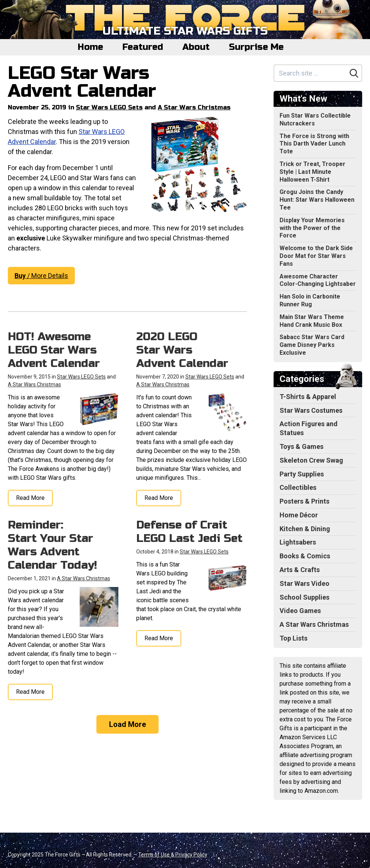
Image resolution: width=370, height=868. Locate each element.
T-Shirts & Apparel (308, 397)
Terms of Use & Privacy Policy (173, 855)
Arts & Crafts (300, 570)
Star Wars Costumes (311, 410)
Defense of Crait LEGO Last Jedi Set (189, 532)
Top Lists (294, 638)
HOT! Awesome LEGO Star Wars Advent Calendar (54, 350)
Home (90, 47)
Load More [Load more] (127, 724)
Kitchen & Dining (305, 529)
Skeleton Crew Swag (311, 460)
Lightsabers (298, 542)
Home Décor (299, 515)
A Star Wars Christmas (194, 107)
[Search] (354, 73)
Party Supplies (302, 474)
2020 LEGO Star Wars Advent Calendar (182, 350)
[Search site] (310, 73)
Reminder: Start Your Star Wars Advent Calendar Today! (52, 545)
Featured (143, 47)
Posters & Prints (304, 501)
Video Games (300, 611)
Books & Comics (305, 556)
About (196, 47)
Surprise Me (256, 47)
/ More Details (41, 276)
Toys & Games (302, 446)
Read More (30, 498)
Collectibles (298, 487)
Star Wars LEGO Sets (109, 107)
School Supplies (304, 597)
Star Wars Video (304, 583)
